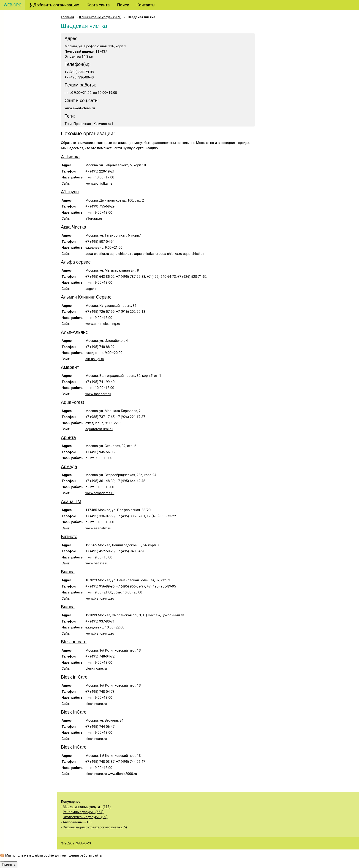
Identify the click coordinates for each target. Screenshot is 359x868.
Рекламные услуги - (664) (83, 812)
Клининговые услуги (28, 252)
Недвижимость (23, 314)
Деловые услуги (24, 217)
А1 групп (70, 192)
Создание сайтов (25, 54)
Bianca (68, 572)
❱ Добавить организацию (54, 5)
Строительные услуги (24, 343)
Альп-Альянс (74, 332)
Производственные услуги (23, 359)
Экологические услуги (25, 417)
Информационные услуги (28, 301)
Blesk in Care (74, 677)
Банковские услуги (26, 100)
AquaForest (72, 402)
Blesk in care (74, 642)
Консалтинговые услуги (27, 87)
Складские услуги (24, 404)
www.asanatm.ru (98, 528)
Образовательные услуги (28, 194)
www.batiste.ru (97, 563)
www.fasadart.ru (98, 394)
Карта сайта (98, 5)
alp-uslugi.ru (95, 359)
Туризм (15, 74)
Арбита (68, 437)
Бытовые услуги (25, 272)
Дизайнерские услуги (28, 129)
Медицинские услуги (24, 285)
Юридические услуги (28, 64)
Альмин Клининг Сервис (86, 297)
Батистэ (69, 536)
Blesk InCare (74, 712)
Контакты (146, 5)
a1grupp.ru (94, 218)
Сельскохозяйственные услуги (27, 391)
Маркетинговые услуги (26, 142)
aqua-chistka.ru (97, 254)
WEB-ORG (84, 843)
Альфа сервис (76, 262)
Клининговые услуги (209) (100, 17)
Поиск (123, 5)
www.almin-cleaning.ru (103, 324)
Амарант (70, 367)
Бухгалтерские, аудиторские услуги (27, 41)
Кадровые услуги (24, 181)
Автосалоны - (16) (77, 822)
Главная (67, 17)
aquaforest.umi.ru (99, 429)
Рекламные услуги (26, 155)
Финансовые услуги (27, 109)
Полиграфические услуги (28, 168)
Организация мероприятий (21, 229)
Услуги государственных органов (28, 327)
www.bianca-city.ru (100, 598)
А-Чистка (70, 157)
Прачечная (82, 124)
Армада (69, 466)
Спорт (14, 430)
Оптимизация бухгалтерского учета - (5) (95, 827)
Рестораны (18, 242)
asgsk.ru (92, 289)
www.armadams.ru (100, 493)
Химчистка (102, 124)
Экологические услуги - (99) (85, 817)
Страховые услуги (26, 119)
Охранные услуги (25, 207)
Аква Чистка (73, 227)
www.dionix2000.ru (122, 774)
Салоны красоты (25, 262)
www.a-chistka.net (99, 183)
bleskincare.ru (96, 669)
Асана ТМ (71, 501)
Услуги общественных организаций (25, 375)
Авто (13, 28)
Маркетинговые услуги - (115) (87, 807)
